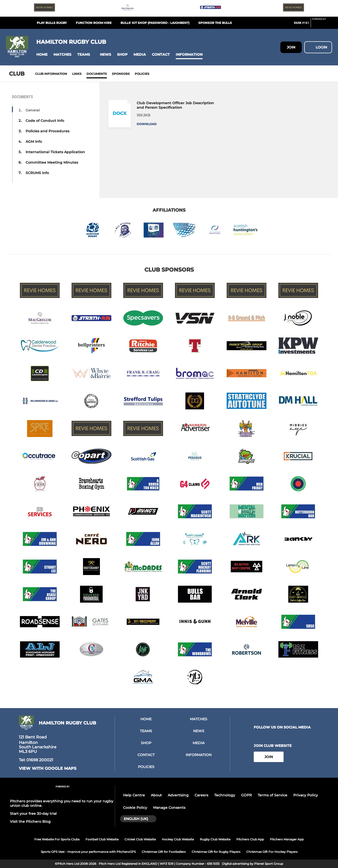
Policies (142, 74)
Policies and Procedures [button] (47, 131)
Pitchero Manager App (287, 839)
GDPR (246, 795)
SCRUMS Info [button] (37, 173)
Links (77, 74)
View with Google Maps (48, 769)
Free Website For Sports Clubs (57, 839)
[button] (42, 55)
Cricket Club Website (140, 839)
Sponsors (121, 74)
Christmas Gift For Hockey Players (272, 852)
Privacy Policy (306, 795)
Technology (225, 795)
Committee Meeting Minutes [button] (52, 162)
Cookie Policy (135, 808)
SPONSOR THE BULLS (215, 23)
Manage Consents (169, 808)
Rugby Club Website (215, 839)
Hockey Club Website (178, 839)
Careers (201, 795)
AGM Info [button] (34, 142)
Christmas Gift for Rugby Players (216, 852)
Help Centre (134, 795)
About (156, 795)
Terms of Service (273, 795)
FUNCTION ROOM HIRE (94, 23)
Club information (51, 74)
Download (147, 124)
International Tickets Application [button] (55, 152)
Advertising (178, 795)
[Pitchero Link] (322, 25)
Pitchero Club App (250, 839)
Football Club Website (102, 839)
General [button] (33, 110)
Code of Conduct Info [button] (45, 121)
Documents (97, 74)
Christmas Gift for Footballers (164, 852)
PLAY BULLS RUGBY (52, 23)
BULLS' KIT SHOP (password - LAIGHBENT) (155, 23)
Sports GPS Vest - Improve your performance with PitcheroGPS (88, 852)
